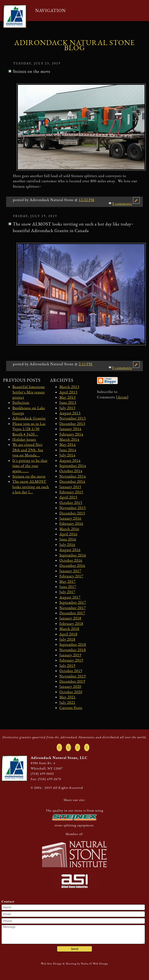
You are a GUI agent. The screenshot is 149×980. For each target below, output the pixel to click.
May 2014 (68, 445)
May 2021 (68, 697)
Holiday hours (24, 439)
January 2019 (70, 655)
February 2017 (71, 576)
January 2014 (70, 429)
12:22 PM (87, 200)
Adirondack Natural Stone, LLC (59, 758)
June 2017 (68, 587)
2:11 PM (86, 364)
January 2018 (70, 618)
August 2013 (70, 413)
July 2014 (67, 455)
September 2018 (73, 644)
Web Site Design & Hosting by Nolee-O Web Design (75, 964)
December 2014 (72, 481)
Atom (122, 397)
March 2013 (69, 387)
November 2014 (73, 476)
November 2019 (73, 676)
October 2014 (71, 471)
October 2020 (71, 692)
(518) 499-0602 (42, 773)
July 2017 (67, 592)
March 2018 (69, 629)
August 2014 (70, 461)
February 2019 (71, 660)
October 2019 (71, 671)
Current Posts (71, 708)
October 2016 (71, 560)
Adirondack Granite (29, 418)
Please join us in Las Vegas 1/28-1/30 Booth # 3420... (29, 429)
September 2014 (73, 466)
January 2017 (70, 571)
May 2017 (68, 581)
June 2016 (68, 539)
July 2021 (67, 702)
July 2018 (67, 639)
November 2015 (73, 508)
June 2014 (68, 450)
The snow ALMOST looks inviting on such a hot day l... (31, 487)
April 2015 (68, 497)
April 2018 (68, 634)
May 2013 (68, 397)
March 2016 (69, 529)
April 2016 (68, 534)
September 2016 (73, 555)
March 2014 (69, 439)
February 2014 (71, 434)
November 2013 (73, 418)
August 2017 (70, 597)
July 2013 (67, 408)
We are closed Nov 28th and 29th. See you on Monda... (28, 450)
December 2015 (72, 513)
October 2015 (71, 503)
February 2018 (71, 624)
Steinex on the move (29, 476)
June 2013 (68, 402)
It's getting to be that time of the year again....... (30, 466)
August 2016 (70, 550)
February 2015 (71, 492)
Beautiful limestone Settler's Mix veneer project (29, 392)
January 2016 (70, 518)
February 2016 (71, 523)
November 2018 (73, 650)
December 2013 (72, 424)
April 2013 (68, 392)
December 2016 (72, 566)
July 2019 (67, 666)
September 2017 (73, 602)
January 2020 (70, 686)
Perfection (21, 402)
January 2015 (70, 487)
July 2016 (67, 545)
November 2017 (73, 608)
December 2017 (72, 613)
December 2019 (72, 681)
